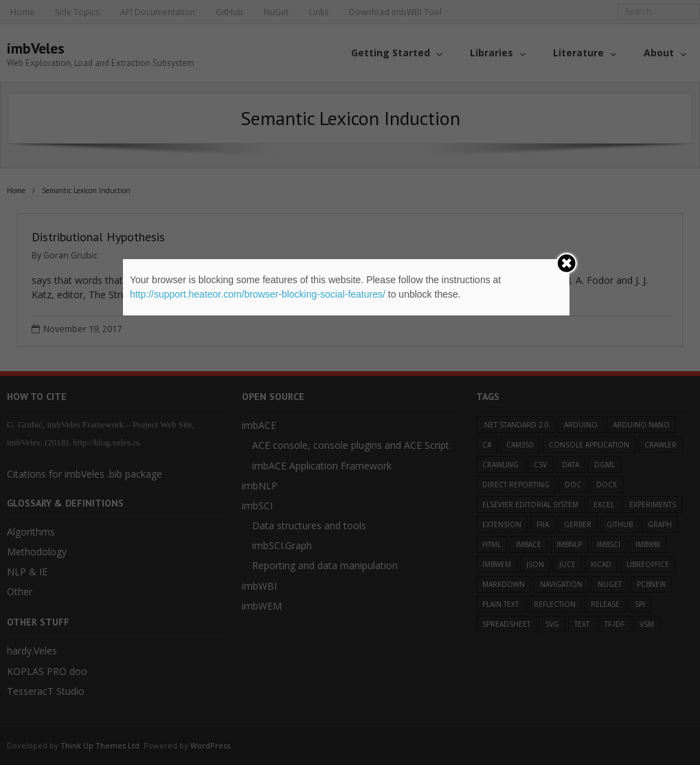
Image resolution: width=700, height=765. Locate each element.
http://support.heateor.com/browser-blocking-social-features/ (258, 294)
